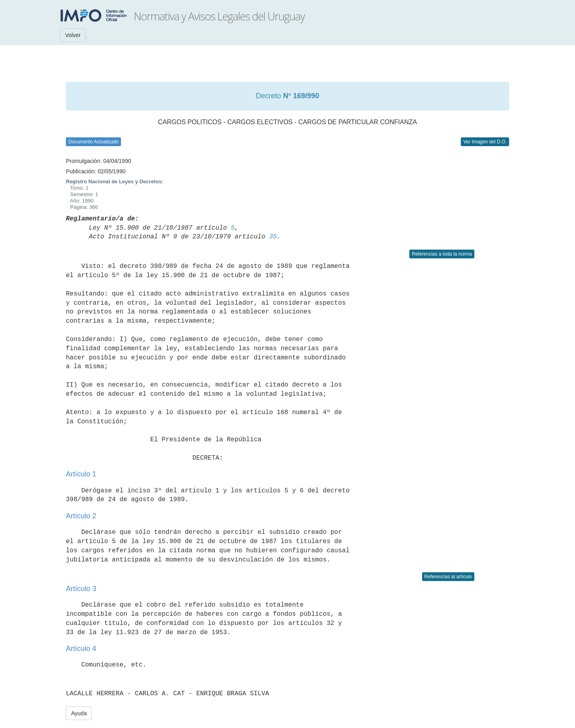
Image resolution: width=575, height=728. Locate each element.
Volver (73, 35)
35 (273, 237)
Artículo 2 (81, 516)
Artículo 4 (81, 649)
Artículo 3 (81, 589)
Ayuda (79, 713)
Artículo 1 (81, 474)
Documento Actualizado (93, 142)
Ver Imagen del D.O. (485, 142)
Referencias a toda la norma (442, 254)
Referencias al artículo (448, 577)
